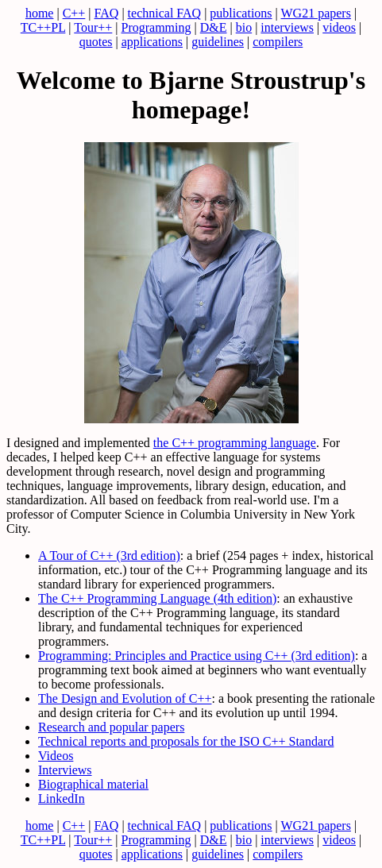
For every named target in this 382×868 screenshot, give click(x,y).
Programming (156, 27)
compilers (278, 42)
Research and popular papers (111, 727)
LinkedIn (62, 799)
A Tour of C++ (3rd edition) (109, 556)
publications (241, 13)
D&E (214, 27)
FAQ (107, 13)
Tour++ (93, 27)
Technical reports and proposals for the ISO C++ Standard (186, 741)
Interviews (65, 770)
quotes (96, 42)
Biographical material (93, 784)
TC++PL (43, 27)
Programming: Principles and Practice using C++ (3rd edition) (197, 656)
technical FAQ (165, 13)
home (40, 13)
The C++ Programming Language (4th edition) (157, 598)
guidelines (218, 42)
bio (244, 27)
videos (339, 27)
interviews (287, 27)
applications (152, 42)
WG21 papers (315, 13)
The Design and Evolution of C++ (125, 698)
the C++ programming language (235, 443)
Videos (56, 756)
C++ (74, 13)
